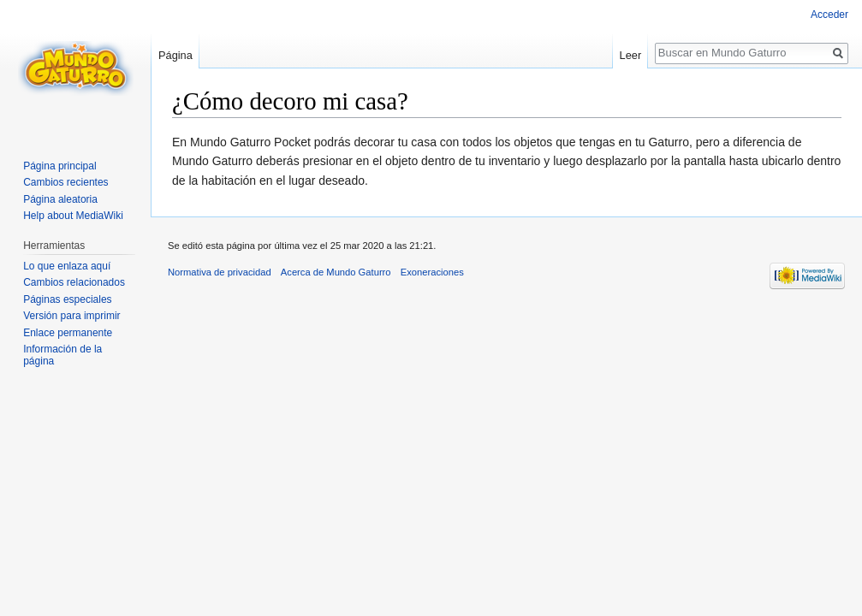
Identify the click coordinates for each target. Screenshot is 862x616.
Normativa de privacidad (220, 272)
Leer (631, 55)
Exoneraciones (432, 272)
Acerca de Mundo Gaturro (336, 272)
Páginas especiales (67, 299)
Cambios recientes (65, 182)
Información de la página (62, 355)
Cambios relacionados (74, 282)
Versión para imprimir (71, 316)
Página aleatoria (60, 199)
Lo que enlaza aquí (67, 266)
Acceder (829, 15)
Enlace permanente (68, 333)
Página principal (59, 166)
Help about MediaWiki (73, 216)
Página (175, 55)
